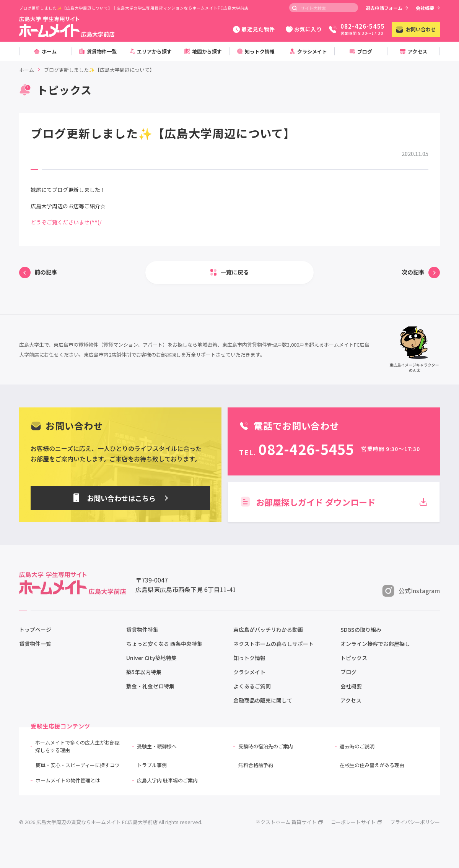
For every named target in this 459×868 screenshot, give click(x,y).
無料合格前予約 (256, 765)
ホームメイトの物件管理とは (68, 780)
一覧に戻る (235, 272)
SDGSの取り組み (361, 630)
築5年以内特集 (144, 672)
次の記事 (413, 272)
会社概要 (428, 8)
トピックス (354, 658)
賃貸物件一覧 (35, 644)
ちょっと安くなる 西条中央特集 (164, 644)
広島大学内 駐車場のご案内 (167, 780)
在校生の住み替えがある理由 (372, 765)
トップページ (35, 630)
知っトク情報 (249, 658)
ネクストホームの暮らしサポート (273, 644)
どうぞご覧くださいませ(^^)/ (66, 222)
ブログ (348, 672)
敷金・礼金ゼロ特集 (150, 686)
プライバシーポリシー (415, 822)
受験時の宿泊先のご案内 (266, 746)
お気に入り (304, 29)
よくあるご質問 (252, 686)
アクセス (351, 700)
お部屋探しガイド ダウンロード (334, 502)
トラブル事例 (152, 765)
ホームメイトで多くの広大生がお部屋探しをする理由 (77, 746)
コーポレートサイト (357, 822)
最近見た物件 (254, 29)
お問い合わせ (416, 29)
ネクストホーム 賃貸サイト (289, 822)
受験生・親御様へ (157, 746)
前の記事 (46, 272)
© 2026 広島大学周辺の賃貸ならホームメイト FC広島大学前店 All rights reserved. (111, 822)
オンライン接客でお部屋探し (375, 644)
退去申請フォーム (387, 8)
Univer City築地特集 (151, 658)
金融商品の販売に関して (263, 700)
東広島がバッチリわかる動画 (268, 630)
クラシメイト (249, 672)
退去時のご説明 (357, 746)
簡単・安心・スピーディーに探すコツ (78, 765)
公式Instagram (411, 591)
